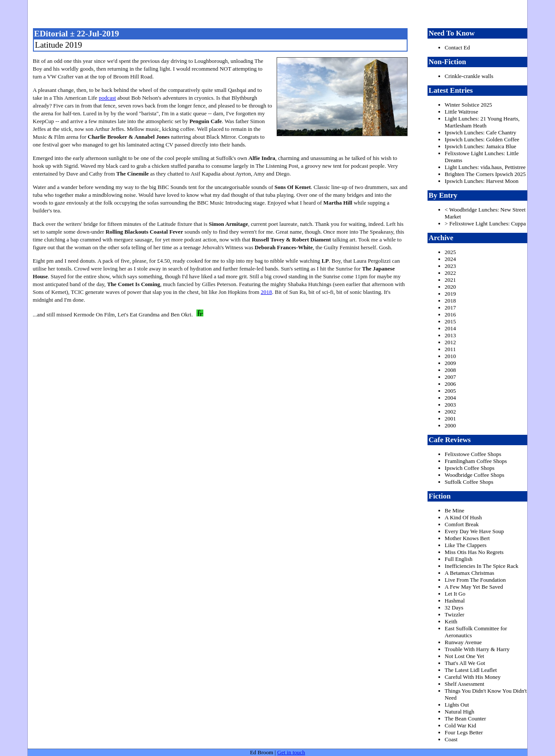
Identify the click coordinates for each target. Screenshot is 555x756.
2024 (451, 259)
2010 (451, 356)
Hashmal (455, 601)
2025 (451, 252)
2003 (451, 405)
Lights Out (457, 705)
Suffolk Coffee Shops (469, 482)
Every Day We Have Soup (475, 531)
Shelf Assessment (465, 684)
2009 (451, 363)
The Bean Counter (465, 719)
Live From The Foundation (475, 580)
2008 (451, 370)
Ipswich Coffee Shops (470, 468)
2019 (451, 294)
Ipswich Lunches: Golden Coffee (482, 139)
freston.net (280, 13)
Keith (451, 621)
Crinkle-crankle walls (469, 76)
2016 (451, 314)
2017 (451, 308)
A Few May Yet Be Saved (474, 587)
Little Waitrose (462, 112)
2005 (451, 391)
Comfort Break (462, 524)
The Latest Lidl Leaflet (471, 670)
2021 (451, 280)
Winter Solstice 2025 (468, 105)
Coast (451, 739)
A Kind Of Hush (464, 517)
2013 (451, 335)
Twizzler (455, 614)
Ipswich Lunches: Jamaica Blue (481, 146)
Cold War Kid (460, 725)
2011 (451, 349)
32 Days (454, 608)
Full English (459, 559)
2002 (451, 412)
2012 (451, 342)
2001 (451, 419)
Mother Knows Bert (467, 538)
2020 (451, 287)
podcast (108, 98)
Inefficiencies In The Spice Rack (482, 566)
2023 (451, 266)
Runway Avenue (463, 642)
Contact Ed (457, 47)
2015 (451, 321)
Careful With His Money (473, 677)
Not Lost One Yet (465, 656)
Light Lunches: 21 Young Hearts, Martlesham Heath (482, 122)
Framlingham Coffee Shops (476, 461)
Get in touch (291, 752)
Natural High (460, 712)
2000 (451, 425)
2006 (451, 384)
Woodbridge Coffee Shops (475, 475)
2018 (266, 292)
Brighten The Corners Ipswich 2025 (485, 174)
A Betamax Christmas (470, 573)
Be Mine (455, 510)
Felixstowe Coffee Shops (473, 454)
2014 (451, 328)
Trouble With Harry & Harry (477, 649)
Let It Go (455, 594)
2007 (451, 377)
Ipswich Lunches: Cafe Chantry (481, 132)
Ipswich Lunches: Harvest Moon (482, 181)
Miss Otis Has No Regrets (474, 552)
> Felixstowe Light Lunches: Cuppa (485, 223)
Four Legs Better (464, 732)
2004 (451, 398)
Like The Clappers (466, 545)
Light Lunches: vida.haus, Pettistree (485, 167)
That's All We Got (465, 663)
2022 (451, 273)
